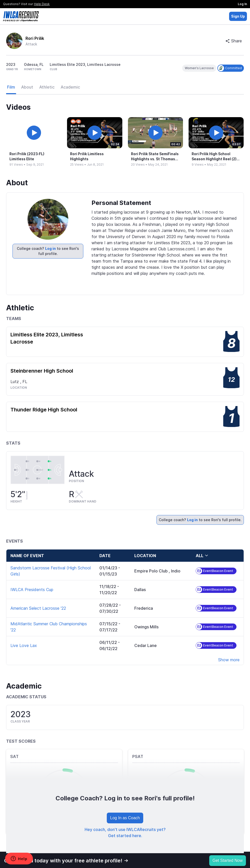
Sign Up (238, 16)
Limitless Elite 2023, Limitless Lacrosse (47, 338)
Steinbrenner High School (42, 371)
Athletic (47, 87)
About (27, 87)
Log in (50, 248)
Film (11, 87)
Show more (229, 660)
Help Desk (42, 4)
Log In (242, 4)
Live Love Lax (24, 645)
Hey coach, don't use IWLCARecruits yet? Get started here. (125, 833)
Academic (70, 87)
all (202, 556)
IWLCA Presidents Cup (32, 590)
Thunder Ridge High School (44, 410)
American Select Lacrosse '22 (38, 608)
